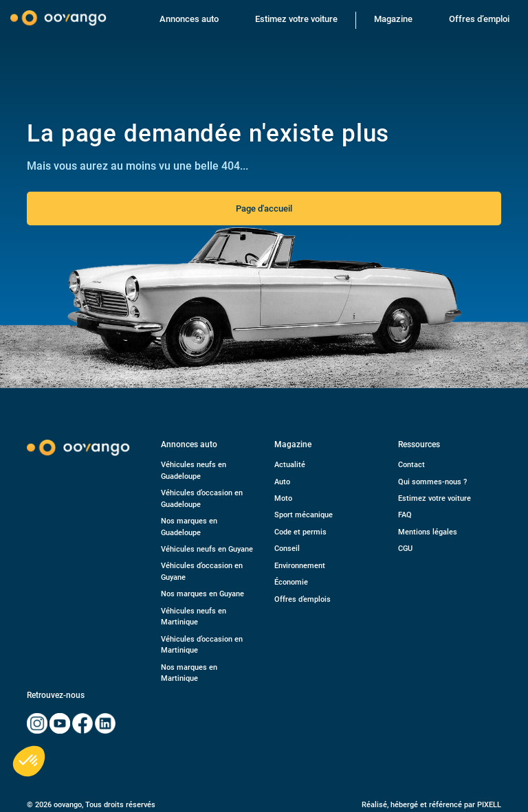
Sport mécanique (304, 515)
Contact (411, 465)
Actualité (290, 465)
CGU (405, 549)
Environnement (300, 566)
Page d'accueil (264, 208)
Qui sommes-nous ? (432, 482)
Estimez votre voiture (296, 19)
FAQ (405, 515)
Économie (291, 582)
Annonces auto (189, 19)
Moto (283, 498)
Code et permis (300, 532)
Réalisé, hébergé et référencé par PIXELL (431, 805)
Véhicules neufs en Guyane (207, 549)
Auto (282, 482)
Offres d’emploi (479, 19)
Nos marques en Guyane (202, 594)
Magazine (393, 19)
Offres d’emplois (302, 599)
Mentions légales (428, 532)
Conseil (287, 549)
